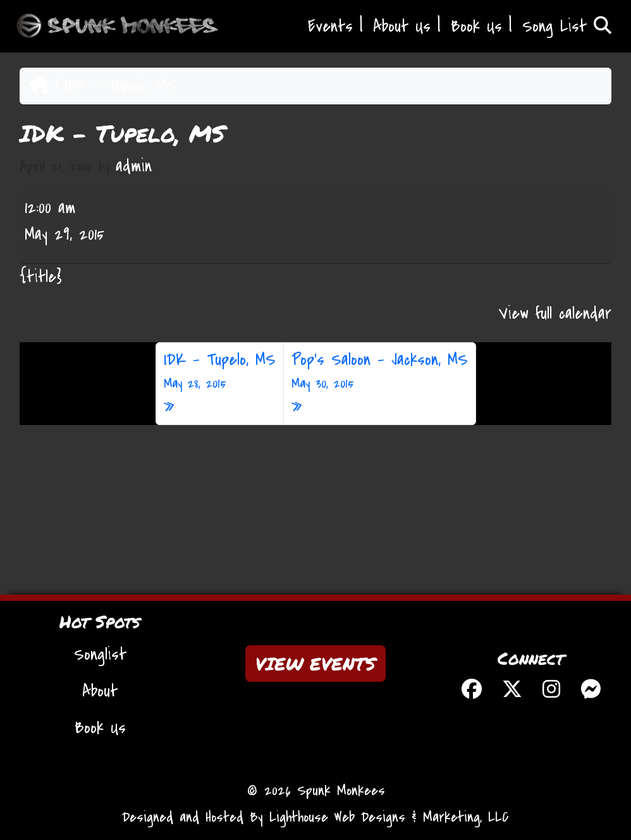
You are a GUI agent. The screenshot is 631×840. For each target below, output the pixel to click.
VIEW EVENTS (315, 664)
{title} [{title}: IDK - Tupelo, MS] (41, 277)
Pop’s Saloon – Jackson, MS (380, 371)
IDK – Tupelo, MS (220, 371)
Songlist (100, 655)
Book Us (476, 27)
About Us (402, 27)
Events (330, 27)
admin (134, 166)
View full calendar (555, 314)
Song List (567, 27)
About (100, 691)
